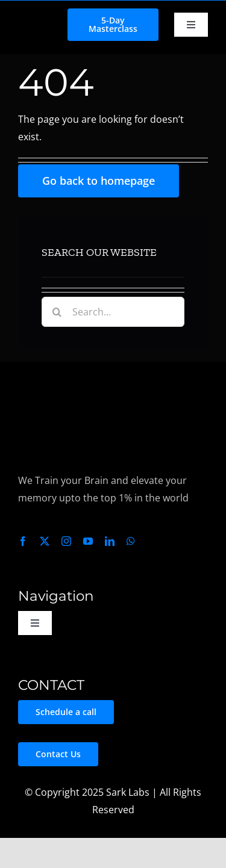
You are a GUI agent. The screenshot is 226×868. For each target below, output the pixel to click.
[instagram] (66, 541)
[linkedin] (110, 541)
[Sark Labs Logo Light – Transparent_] (63, 379)
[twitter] (45, 541)
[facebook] (23, 541)
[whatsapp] (131, 541)
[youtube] (88, 541)
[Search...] (113, 312)
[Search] (57, 312)
